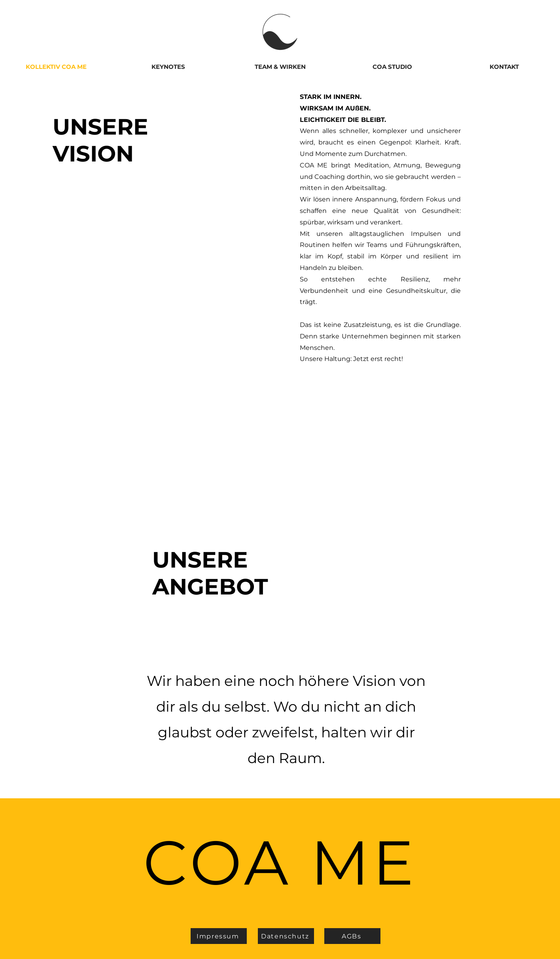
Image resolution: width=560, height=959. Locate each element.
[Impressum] (219, 936)
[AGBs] (352, 936)
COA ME (280, 862)
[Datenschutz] (286, 936)
